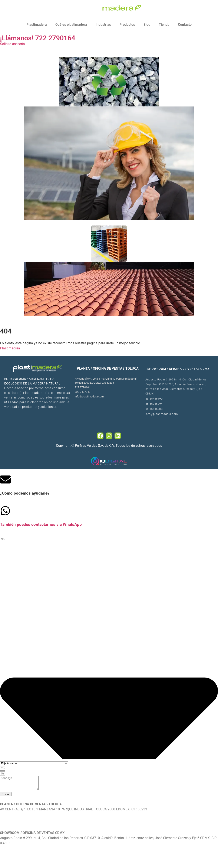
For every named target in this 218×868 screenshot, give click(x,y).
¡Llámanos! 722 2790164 (38, 38)
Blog (147, 25)
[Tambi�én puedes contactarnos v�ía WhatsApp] (5, 511)
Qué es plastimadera (71, 25)
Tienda (164, 25)
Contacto (185, 25)
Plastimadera (37, 25)
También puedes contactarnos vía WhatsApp (41, 525)
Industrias (103, 25)
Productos (127, 25)
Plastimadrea (10, 348)
